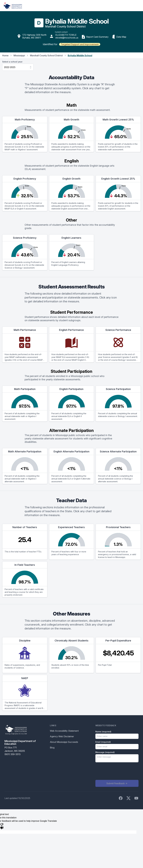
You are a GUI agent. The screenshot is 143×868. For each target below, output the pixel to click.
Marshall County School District (46, 55)
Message (105, 752)
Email (103, 742)
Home (5, 55)
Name (103, 732)
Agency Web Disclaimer (62, 736)
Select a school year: (12, 62)
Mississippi (19, 55)
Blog (52, 748)
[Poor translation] (2, 826)
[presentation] (117, 771)
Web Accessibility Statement (64, 731)
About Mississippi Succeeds (64, 742)
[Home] (13, 6)
